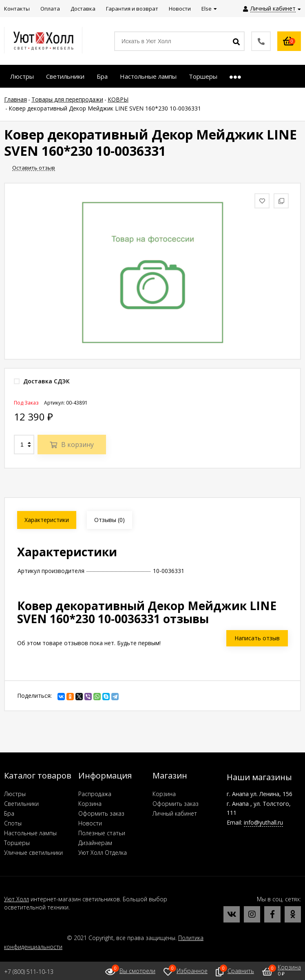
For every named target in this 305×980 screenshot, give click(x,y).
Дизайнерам (95, 843)
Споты (13, 823)
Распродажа (95, 794)
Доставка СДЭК (42, 381)
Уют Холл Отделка (103, 853)
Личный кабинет (175, 813)
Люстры (15, 794)
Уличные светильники (33, 853)
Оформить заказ (101, 813)
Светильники (21, 804)
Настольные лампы (30, 833)
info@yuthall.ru (263, 822)
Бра (9, 813)
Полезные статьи (102, 833)
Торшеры (17, 843)
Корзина (90, 804)
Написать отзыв (257, 638)
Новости (90, 823)
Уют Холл (17, 899)
